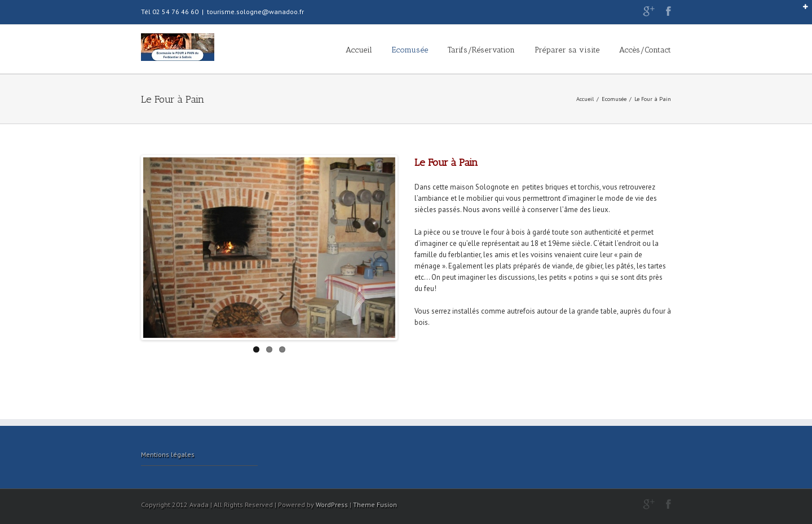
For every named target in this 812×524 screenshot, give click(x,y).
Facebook (668, 11)
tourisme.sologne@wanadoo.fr (255, 12)
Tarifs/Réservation (481, 50)
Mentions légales (168, 454)
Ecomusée (410, 50)
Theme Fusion (375, 505)
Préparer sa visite (567, 50)
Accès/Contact (645, 50)
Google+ (649, 11)
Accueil (359, 50)
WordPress (332, 505)
